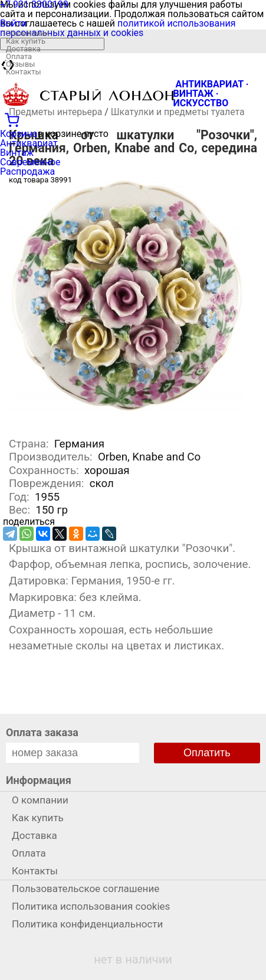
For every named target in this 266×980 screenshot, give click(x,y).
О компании (27, 33)
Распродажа (27, 171)
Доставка (23, 49)
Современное (30, 162)
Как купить (26, 41)
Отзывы (20, 64)
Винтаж (17, 153)
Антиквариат (29, 143)
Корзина (19, 134)
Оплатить (207, 753)
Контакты (24, 72)
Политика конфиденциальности (87, 924)
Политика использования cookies (91, 906)
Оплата (19, 56)
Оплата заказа (42, 732)
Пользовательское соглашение (86, 888)
